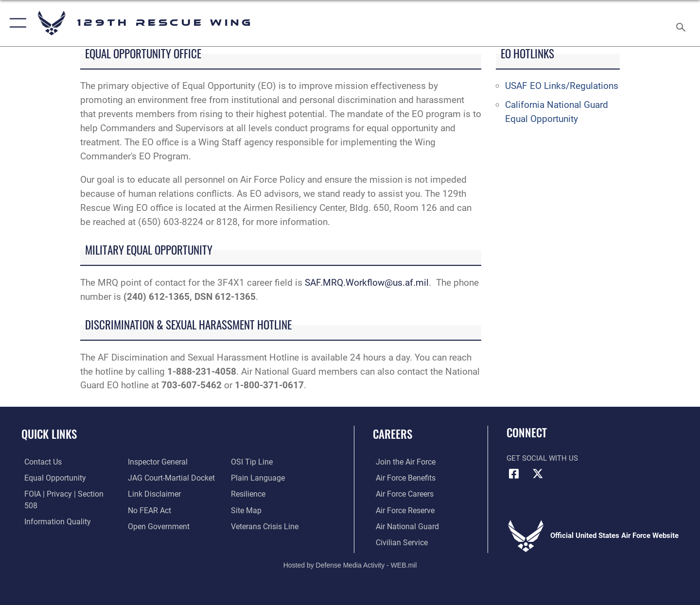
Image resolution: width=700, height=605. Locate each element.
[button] (16, 23)
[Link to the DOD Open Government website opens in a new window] (156, 510)
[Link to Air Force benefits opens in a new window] (402, 478)
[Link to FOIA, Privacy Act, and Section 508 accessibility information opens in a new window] (66, 494)
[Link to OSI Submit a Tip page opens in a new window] (146, 525)
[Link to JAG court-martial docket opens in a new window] (169, 462)
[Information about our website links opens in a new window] (152, 478)
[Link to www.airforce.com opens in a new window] (402, 462)
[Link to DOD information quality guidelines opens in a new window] (52, 510)
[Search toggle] (682, 23)
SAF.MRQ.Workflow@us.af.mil (367, 283)
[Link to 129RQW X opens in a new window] (538, 474)
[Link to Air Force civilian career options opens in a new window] (398, 541)
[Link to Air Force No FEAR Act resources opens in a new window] (148, 494)
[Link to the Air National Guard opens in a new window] (403, 525)
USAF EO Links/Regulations (562, 86)
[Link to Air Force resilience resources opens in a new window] (249, 478)
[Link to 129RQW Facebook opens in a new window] (514, 474)
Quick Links (49, 434)
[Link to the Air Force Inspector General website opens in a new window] (50, 525)
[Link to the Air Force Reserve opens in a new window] (402, 510)
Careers (393, 434)
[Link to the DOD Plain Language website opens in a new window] (256, 462)
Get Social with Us (542, 458)
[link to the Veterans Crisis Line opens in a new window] (265, 510)
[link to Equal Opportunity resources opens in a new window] (50, 478)
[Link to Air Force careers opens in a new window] (401, 494)
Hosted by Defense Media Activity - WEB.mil (350, 564)
